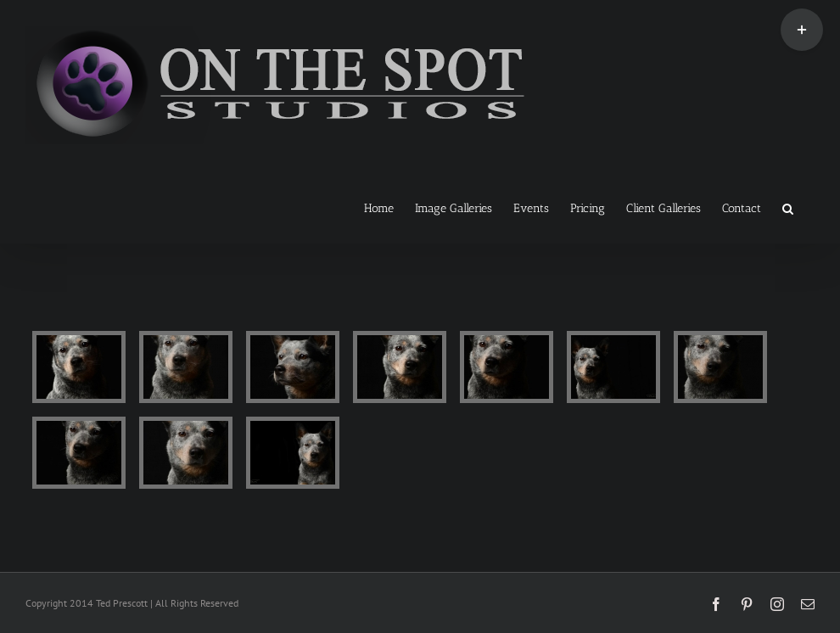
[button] (788, 207)
